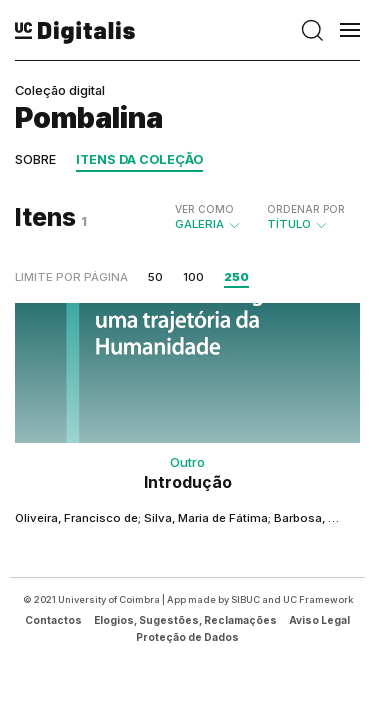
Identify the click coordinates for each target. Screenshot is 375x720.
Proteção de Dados (187, 637)
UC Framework (318, 599)
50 (155, 277)
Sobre (35, 159)
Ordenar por (306, 209)
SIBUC (245, 599)
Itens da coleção (139, 159)
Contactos (53, 620)
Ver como (204, 209)
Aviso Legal (319, 620)
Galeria (208, 217)
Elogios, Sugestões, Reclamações (185, 620)
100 (193, 277)
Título (306, 217)
